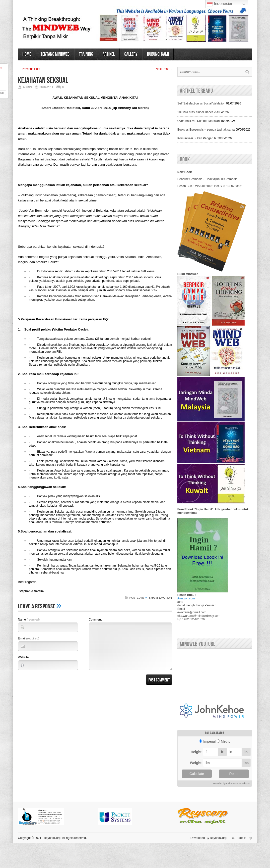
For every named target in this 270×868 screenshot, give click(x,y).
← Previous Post (29, 69)
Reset (234, 774)
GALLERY (131, 54)
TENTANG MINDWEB (55, 54)
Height (196, 752)
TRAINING (86, 54)
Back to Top (244, 838)
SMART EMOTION (161, 598)
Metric (226, 741)
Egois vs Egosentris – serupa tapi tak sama (206, 130)
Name (29, 620)
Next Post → (164, 69)
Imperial (209, 741)
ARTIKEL (109, 54)
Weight (196, 763)
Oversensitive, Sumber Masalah (199, 121)
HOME (27, 54)
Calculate (197, 774)
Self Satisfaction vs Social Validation (201, 103)
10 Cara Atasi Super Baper (195, 112)
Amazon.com (186, 598)
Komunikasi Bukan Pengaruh (197, 138)
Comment (95, 620)
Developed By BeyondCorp (209, 838)
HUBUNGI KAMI (158, 54)
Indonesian (220, 4)
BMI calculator (215, 733)
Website (23, 657)
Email (29, 638)
